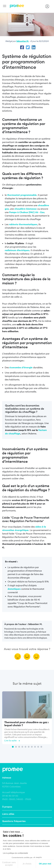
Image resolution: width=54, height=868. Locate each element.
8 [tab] (35, 747)
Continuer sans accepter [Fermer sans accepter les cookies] (9, 864)
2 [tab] (16, 747)
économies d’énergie (21, 367)
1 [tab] (13, 747)
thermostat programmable (22, 195)
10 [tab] (41, 747)
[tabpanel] (27, 718)
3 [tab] (19, 747)
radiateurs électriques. (17, 250)
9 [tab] (38, 747)
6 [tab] (29, 747)
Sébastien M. (23, 41)
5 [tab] (25, 747)
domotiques (14, 589)
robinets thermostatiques (23, 224)
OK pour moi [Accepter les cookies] (45, 864)
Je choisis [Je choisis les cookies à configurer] (27, 864)
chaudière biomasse (26, 209)
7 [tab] (32, 747)
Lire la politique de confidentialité (15, 853)
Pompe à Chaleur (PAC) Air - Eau (27, 212)
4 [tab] (22, 747)
